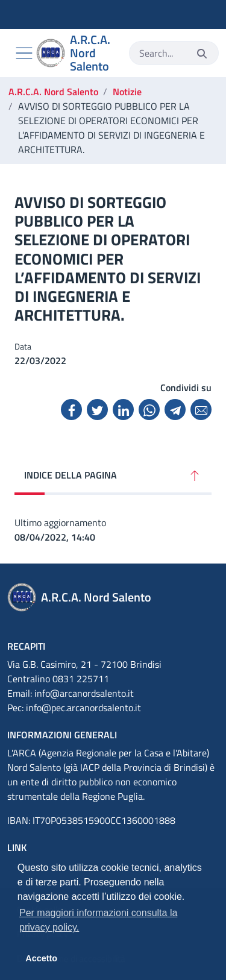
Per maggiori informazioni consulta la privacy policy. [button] (98, 920)
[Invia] (202, 53)
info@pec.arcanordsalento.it (83, 708)
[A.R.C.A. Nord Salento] (78, 53)
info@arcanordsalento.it (84, 693)
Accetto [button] (41, 958)
